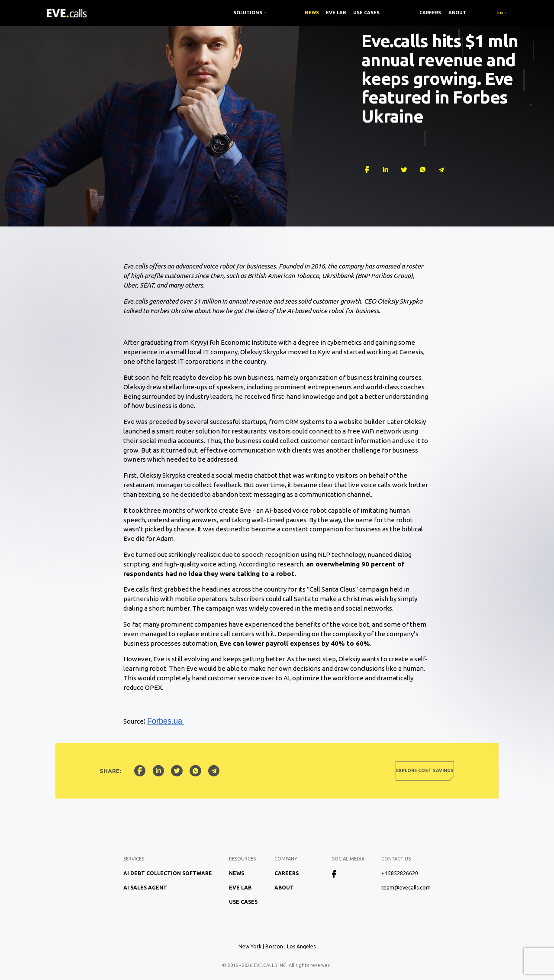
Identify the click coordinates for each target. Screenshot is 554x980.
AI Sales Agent (145, 888)
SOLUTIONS (248, 13)
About (457, 13)
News (312, 13)
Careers (430, 13)
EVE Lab (336, 13)
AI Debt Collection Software (168, 873)
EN (500, 13)
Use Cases (366, 13)
